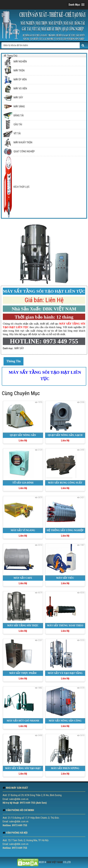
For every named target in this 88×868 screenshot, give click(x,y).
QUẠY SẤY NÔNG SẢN (23, 435)
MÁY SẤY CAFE (23, 578)
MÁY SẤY (19, 348)
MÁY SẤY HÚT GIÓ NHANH (23, 721)
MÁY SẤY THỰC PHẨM (23, 673)
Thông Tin (13, 361)
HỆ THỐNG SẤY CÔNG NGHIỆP (65, 530)
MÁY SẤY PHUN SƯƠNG (65, 768)
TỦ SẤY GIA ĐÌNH (23, 483)
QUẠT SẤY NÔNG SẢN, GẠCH (65, 435)
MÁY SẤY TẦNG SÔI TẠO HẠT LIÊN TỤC (45, 375)
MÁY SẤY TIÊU (65, 578)
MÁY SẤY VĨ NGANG (23, 530)
